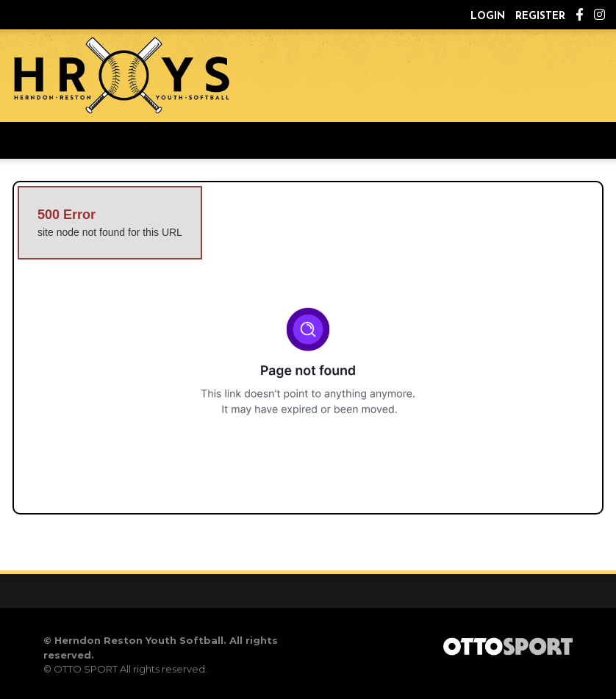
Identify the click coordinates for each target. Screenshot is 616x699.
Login (488, 17)
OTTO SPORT (86, 669)
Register (540, 17)
